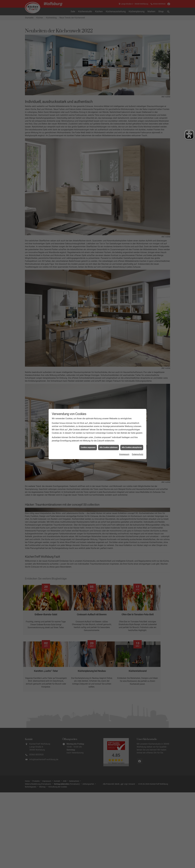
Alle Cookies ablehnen (109, 447)
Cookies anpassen (88, 447)
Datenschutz (138, 454)
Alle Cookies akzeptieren (132, 447)
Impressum (124, 454)
